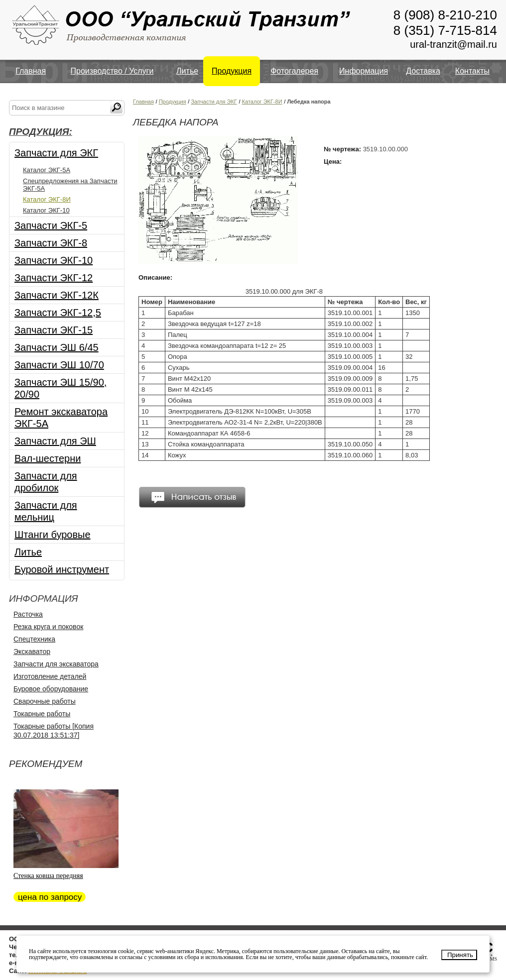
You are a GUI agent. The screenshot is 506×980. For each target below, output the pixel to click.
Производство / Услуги (112, 71)
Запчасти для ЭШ (55, 441)
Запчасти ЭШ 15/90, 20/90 (61, 388)
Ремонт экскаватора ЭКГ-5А (61, 418)
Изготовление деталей (50, 676)
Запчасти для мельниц (46, 511)
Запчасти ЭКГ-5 (51, 225)
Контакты (472, 71)
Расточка (28, 614)
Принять (460, 955)
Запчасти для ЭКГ (56, 153)
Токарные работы (42, 714)
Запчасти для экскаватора (56, 664)
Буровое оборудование (51, 689)
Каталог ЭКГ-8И (47, 199)
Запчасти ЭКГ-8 (51, 243)
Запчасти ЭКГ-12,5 (58, 313)
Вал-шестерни (48, 458)
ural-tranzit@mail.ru (453, 44)
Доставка (423, 71)
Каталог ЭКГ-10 (46, 210)
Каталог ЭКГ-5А (47, 170)
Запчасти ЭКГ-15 (54, 330)
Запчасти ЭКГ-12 (54, 278)
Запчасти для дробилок (46, 482)
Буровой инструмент (62, 569)
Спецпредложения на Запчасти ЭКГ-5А (70, 185)
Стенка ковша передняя (48, 876)
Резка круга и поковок (48, 627)
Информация (364, 71)
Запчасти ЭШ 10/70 (59, 365)
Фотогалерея (294, 71)
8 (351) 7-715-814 (445, 30)
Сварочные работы (45, 701)
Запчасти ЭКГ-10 (54, 260)
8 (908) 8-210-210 (445, 15)
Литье (187, 71)
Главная (31, 71)
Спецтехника (34, 639)
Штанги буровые (53, 535)
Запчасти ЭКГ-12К (57, 295)
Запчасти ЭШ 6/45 (57, 347)
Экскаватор (32, 652)
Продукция (232, 71)
